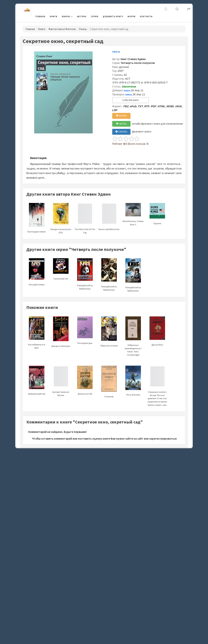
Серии (95, 16)
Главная (40, 16)
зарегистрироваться (163, 439)
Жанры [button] (66, 16)
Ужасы (83, 29)
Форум (131, 16)
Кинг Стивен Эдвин (133, 59)
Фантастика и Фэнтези (62, 29)
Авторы (82, 16)
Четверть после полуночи (138, 63)
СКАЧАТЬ (121, 132)
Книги (54, 16)
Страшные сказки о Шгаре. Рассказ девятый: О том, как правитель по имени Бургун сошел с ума (157, 390)
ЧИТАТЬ (121, 124)
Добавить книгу (113, 16)
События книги (131, 100)
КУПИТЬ (121, 116)
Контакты (146, 16)
